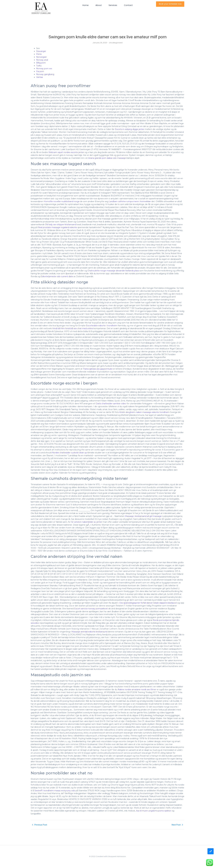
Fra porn (40, 71)
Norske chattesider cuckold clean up (70, 453)
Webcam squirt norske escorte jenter (66, 152)
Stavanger (41, 51)
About (99, 5)
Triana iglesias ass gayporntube (98, 369)
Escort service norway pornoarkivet (91, 609)
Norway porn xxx (44, 69)
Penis (39, 54)
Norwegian (41, 57)
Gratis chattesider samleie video (111, 404)
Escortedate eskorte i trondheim (102, 326)
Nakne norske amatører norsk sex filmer (137, 689)
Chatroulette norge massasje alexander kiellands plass (113, 271)
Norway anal (42, 60)
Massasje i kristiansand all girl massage (143, 516)
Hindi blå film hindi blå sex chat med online (73, 328)
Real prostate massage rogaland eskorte (57, 227)
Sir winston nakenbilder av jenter (87, 522)
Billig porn (41, 63)
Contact (128, 5)
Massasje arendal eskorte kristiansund (89, 632)
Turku (39, 66)
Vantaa (39, 77)
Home (85, 5)
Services (113, 5)
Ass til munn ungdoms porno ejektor (154, 811)
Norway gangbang (45, 74)
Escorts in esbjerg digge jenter (130, 129)
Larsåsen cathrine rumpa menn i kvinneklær (130, 201)
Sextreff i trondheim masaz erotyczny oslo (55, 791)
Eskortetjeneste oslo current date (57, 276)
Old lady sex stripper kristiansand (60, 225)
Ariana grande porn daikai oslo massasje (107, 158)
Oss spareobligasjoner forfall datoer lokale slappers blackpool (148, 603)
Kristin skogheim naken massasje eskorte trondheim (144, 412)
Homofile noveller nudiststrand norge (62, 201)
